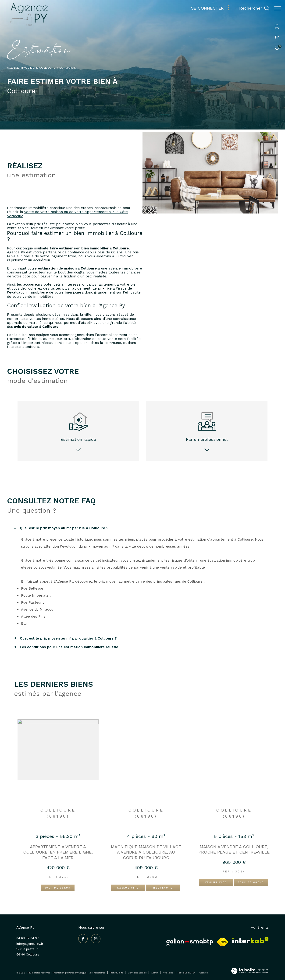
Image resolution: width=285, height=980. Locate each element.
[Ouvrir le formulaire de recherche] (252, 8)
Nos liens (168, 973)
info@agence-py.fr (30, 944)
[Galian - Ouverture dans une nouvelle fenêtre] (190, 942)
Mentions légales (137, 973)
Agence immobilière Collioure (31, 68)
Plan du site (117, 973)
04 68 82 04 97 (28, 938)
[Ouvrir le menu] (278, 8)
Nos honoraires (97, 973)
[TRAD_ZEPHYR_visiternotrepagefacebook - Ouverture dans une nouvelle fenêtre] (83, 939)
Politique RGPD (186, 973)
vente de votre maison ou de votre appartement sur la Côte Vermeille (67, 214)
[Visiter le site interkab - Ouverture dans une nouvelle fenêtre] (250, 940)
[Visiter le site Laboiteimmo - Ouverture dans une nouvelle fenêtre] (249, 971)
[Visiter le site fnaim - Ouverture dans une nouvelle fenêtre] (223, 942)
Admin (155, 973)
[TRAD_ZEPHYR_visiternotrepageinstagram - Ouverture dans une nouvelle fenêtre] (96, 939)
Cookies (204, 973)
